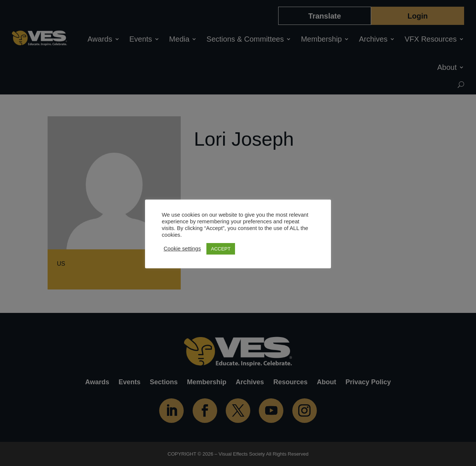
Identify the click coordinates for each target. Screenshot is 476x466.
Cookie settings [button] (182, 249)
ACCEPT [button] (221, 249)
